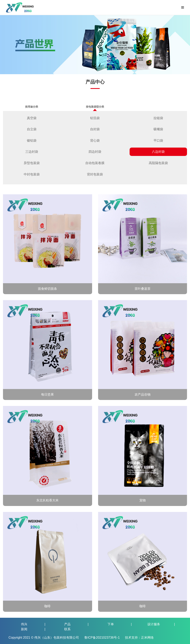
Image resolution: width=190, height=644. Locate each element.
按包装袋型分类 (95, 108)
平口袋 (158, 141)
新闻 (24, 629)
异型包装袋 (32, 163)
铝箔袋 (95, 118)
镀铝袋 (32, 141)
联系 (67, 629)
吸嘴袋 (158, 129)
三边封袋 (32, 152)
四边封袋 (95, 152)
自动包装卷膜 (95, 163)
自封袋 (95, 129)
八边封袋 (158, 152)
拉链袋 (158, 118)
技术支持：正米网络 (139, 638)
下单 (111, 624)
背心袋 (95, 141)
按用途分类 (32, 107)
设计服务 (154, 624)
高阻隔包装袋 (158, 163)
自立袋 (32, 129)
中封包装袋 (32, 174)
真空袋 (32, 118)
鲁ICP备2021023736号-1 (102, 638)
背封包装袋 (95, 174)
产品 (67, 624)
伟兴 (24, 624)
